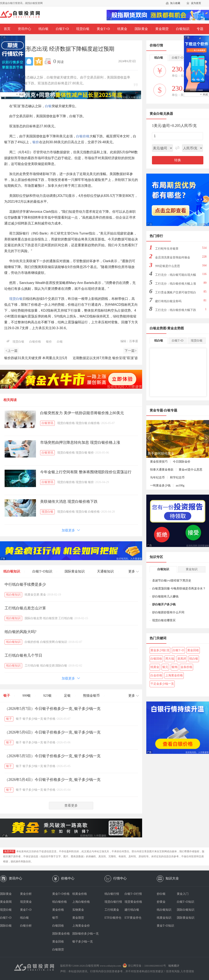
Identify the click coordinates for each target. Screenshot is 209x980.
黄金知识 (192, 569)
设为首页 (196, 3)
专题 (200, 29)
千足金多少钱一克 (162, 684)
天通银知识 (105, 571)
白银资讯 (47, 423)
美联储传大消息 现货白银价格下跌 (69, 502)
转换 (178, 160)
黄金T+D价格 (61, 894)
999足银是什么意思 (168, 266)
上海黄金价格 (174, 675)
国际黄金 (141, 29)
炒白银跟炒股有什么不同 (168, 612)
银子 (7, 696)
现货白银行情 (113, 902)
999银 (27, 696)
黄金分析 (26, 894)
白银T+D (62, 29)
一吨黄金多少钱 (160, 485)
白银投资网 (47, 642)
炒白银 (161, 894)
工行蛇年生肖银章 (167, 249)
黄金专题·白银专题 (163, 410)
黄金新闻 (6, 902)
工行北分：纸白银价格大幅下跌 (176, 310)
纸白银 (43, 29)
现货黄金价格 (133, 902)
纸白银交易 (47, 666)
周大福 (170, 659)
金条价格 (186, 667)
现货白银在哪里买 (164, 620)
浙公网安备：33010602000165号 (147, 966)
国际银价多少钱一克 (82, 934)
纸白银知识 (12, 571)
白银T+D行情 (133, 894)
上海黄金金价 (81, 926)
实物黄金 (78, 910)
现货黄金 (26, 902)
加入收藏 (175, 3)
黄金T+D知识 (165, 926)
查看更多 (71, 805)
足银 (67, 696)
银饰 (175, 667)
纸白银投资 (50, 618)
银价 (36, 142)
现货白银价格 (66, 423)
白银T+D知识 (42, 571)
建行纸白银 (132, 910)
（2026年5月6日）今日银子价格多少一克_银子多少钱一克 (53, 732)
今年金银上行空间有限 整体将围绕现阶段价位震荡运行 (86, 472)
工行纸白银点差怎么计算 (25, 608)
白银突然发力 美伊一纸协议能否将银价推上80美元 (82, 413)
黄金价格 (58, 910)
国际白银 (61, 666)
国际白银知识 (186, 910)
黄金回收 (193, 650)
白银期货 (58, 950)
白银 (48, 106)
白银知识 (183, 29)
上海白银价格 (81, 902)
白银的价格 (32, 642)
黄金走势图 (176, 328)
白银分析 (26, 926)
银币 (55, 918)
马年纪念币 (157, 478)
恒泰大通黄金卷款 (162, 470)
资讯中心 (24, 29)
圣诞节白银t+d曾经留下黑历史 (172, 581)
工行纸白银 (66, 618)
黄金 (43, 595)
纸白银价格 (60, 902)
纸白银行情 (112, 894)
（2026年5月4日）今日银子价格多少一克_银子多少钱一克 (53, 780)
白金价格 (156, 675)
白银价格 (83, 136)
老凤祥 (182, 659)
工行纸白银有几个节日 (23, 655)
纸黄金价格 (80, 894)
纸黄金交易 (32, 595)
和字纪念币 (177, 478)
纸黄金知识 (164, 918)
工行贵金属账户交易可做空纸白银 (176, 294)
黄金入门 (183, 894)
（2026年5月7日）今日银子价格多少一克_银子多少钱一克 (53, 709)
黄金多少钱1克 (160, 650)
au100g (180, 485)
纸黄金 (122, 29)
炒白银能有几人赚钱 (165, 596)
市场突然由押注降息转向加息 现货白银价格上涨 (80, 442)
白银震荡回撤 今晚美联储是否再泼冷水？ (179, 589)
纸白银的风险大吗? (20, 632)
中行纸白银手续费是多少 (25, 584)
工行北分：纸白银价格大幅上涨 (176, 284)
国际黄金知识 (75, 571)
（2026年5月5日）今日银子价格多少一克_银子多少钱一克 (53, 756)
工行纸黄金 (112, 910)
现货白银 (83, 29)
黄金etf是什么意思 (191, 470)
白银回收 (156, 659)
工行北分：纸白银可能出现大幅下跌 (176, 276)
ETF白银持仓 (113, 918)
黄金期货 (162, 29)
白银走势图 (158, 328)
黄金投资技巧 (159, 462)
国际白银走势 (33, 618)
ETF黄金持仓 (133, 918)
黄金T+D (103, 29)
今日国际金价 (182, 462)
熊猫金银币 (91, 696)
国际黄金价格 (61, 934)
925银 (47, 696)
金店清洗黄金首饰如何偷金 (173, 257)
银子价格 (50, 719)
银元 (165, 667)
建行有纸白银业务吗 (168, 301)
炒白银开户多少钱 (164, 604)
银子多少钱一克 (33, 719)
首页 (7, 29)
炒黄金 (161, 902)
